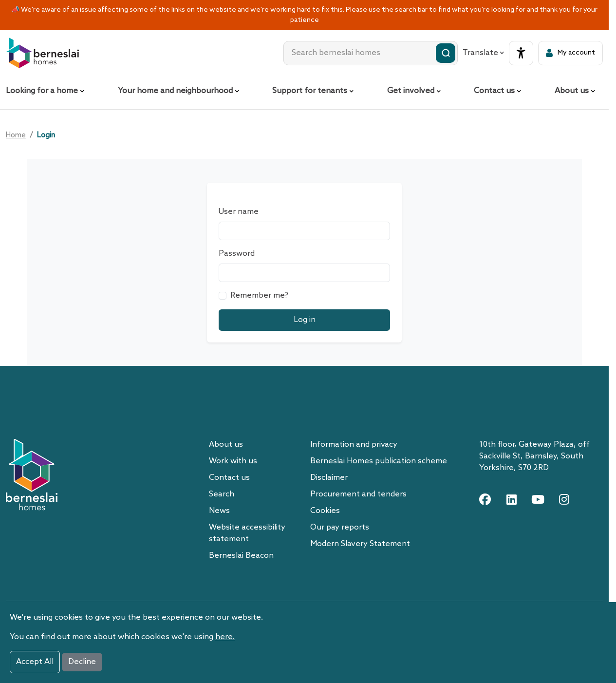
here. (225, 637)
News (219, 511)
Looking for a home (42, 91)
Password (237, 254)
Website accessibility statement (247, 533)
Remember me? (259, 295)
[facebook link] (485, 499)
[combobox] (371, 53)
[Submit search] (446, 53)
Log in (305, 320)
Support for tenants (310, 91)
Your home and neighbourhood (175, 91)
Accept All (35, 662)
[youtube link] (538, 499)
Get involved (411, 91)
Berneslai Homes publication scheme (379, 461)
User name (239, 212)
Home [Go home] (16, 135)
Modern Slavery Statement (360, 544)
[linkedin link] (511, 499)
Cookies (325, 511)
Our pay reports (340, 527)
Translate (483, 53)
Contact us (494, 91)
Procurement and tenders (358, 494)
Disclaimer (329, 478)
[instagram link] (564, 499)
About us (572, 91)
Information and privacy (354, 445)
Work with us (233, 461)
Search (222, 494)
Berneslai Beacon (241, 556)
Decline (82, 662)
